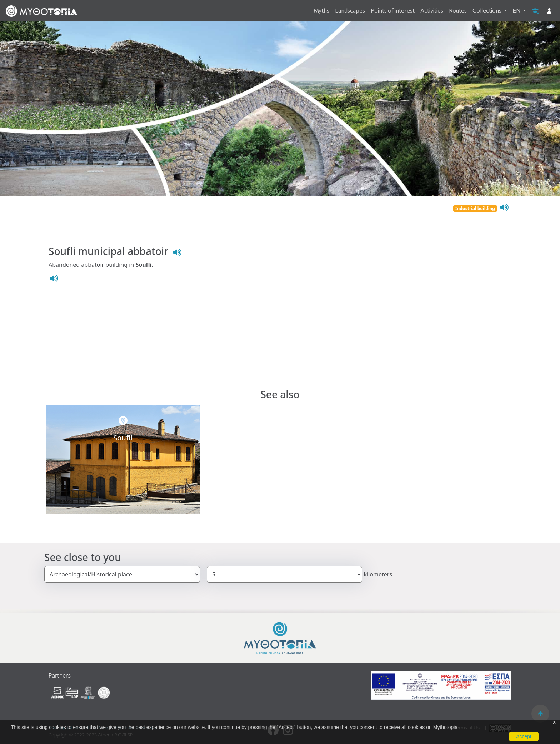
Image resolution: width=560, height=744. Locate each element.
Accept (524, 736)
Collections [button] (487, 10)
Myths (321, 10)
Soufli (123, 438)
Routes (458, 10)
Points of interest (393, 10)
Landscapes (350, 10)
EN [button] (517, 10)
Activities (432, 10)
